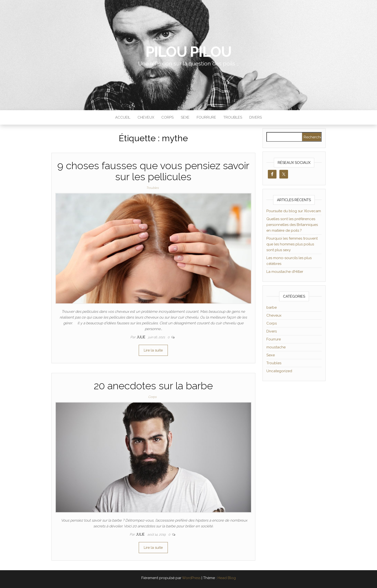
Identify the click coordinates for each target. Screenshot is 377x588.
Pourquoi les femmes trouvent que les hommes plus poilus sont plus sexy (292, 244)
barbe (272, 307)
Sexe (185, 117)
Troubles (233, 117)
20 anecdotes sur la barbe (153, 386)
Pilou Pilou (189, 52)
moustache (276, 347)
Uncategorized (279, 371)
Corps (167, 117)
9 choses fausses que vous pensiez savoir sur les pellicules (153, 171)
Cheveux (146, 117)
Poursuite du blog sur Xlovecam (294, 211)
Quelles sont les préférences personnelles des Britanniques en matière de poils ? (292, 225)
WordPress (191, 578)
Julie (141, 337)
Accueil (123, 117)
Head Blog (227, 578)
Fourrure (206, 117)
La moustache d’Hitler (285, 272)
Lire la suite (153, 350)
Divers (256, 117)
